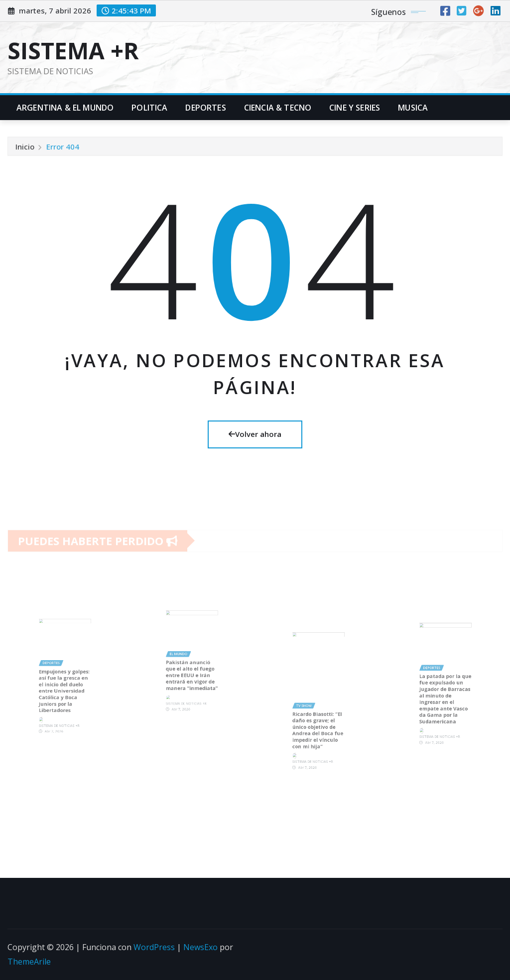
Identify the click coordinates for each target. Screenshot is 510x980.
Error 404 (63, 149)
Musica (413, 108)
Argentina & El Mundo (65, 108)
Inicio (25, 149)
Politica (149, 108)
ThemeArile (29, 962)
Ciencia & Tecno (278, 108)
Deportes (205, 108)
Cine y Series (355, 108)
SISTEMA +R (73, 50)
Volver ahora (255, 434)
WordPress (154, 947)
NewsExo (200, 947)
